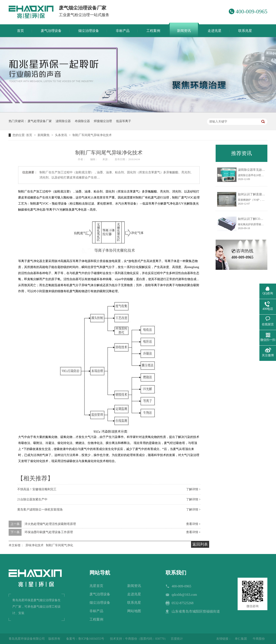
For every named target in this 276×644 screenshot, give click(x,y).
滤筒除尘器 (63, 121)
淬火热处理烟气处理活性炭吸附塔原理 (50, 524)
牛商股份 (259, 639)
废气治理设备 (100, 594)
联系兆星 (134, 603)
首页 (30, 135)
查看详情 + (193, 524)
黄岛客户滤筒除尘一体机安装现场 (40, 510)
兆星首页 (96, 586)
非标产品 (96, 611)
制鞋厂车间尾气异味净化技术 (92, 135)
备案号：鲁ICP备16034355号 (85, 639)
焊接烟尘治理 (103, 121)
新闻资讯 (134, 586)
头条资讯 (61, 135)
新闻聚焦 (44, 135)
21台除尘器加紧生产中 (32, 499)
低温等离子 (124, 121)
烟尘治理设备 (100, 603)
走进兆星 (134, 594)
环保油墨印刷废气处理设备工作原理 (49, 532)
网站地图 (134, 611)
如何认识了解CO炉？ (252, 219)
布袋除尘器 (82, 121)
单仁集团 (241, 639)
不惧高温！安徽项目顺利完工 (37, 489)
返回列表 (200, 544)
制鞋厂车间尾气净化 (60, 545)
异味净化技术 (34, 545)
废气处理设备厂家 (40, 121)
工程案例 (96, 619)
